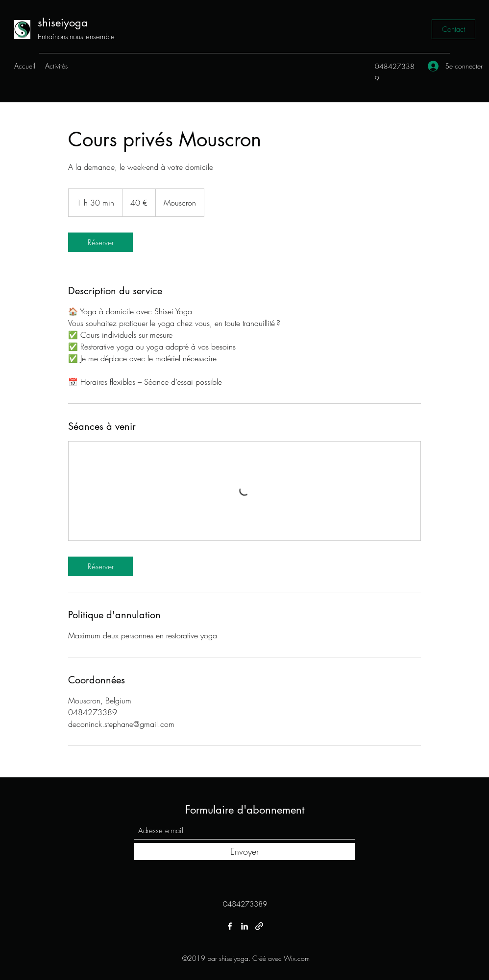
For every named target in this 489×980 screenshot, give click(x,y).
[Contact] (453, 29)
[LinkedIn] (244, 926)
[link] (100, 242)
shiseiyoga (63, 23)
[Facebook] (230, 926)
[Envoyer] (244, 852)
